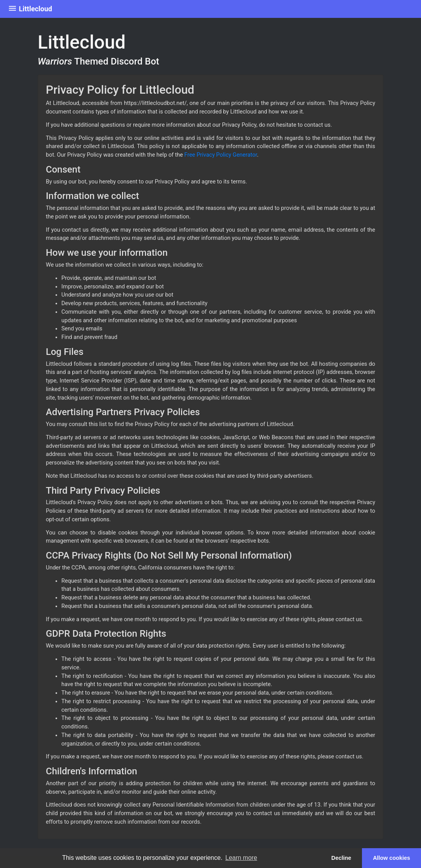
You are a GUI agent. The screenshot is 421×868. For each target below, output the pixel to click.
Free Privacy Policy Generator (221, 155)
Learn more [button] (241, 858)
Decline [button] (341, 858)
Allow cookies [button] (391, 858)
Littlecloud (30, 9)
